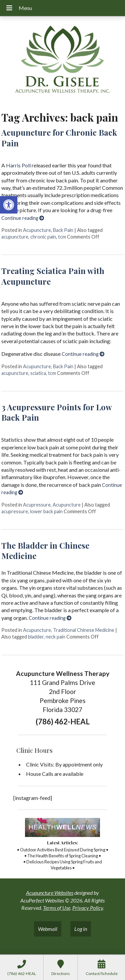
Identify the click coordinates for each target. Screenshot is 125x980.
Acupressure (37, 505)
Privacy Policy (88, 908)
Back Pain (63, 230)
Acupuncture (37, 230)
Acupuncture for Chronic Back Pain (59, 137)
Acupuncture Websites (50, 893)
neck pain (55, 637)
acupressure (15, 511)
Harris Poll (18, 165)
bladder (36, 637)
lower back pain (46, 511)
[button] (9, 205)
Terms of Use (57, 908)
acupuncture (15, 237)
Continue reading (23, 218)
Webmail (48, 929)
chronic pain (43, 237)
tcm (62, 237)
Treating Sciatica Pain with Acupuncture (53, 276)
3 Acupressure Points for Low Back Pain (56, 412)
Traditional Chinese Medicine (84, 630)
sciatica (38, 373)
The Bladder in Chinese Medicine (45, 550)
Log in (81, 929)
